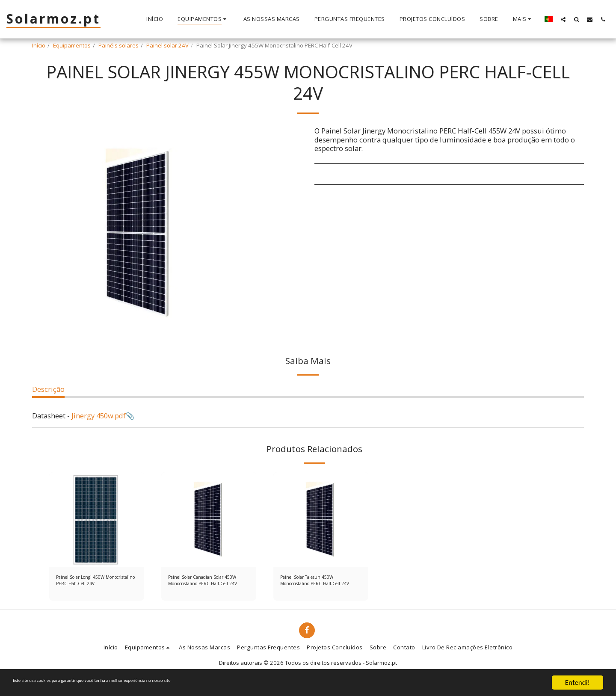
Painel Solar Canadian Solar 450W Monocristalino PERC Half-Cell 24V (204, 583)
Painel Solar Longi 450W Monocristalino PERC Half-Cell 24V (94, 583)
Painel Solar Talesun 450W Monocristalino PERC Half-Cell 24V (318, 583)
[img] (97, 520)
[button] (563, 19)
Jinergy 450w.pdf (99, 416)
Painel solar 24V (167, 45)
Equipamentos (72, 45)
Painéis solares (118, 45)
